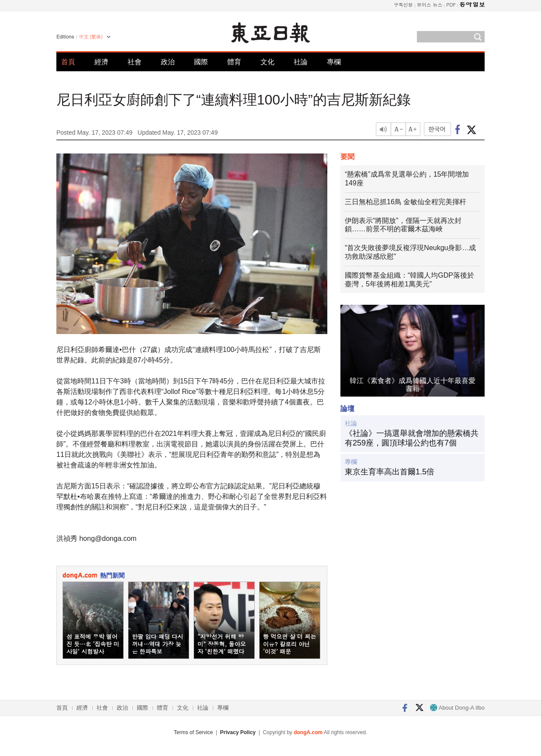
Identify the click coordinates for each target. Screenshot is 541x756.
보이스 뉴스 (430, 5)
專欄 (334, 62)
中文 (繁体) (91, 37)
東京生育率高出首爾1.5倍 (390, 472)
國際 (201, 62)
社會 (135, 62)
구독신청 (403, 5)
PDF (451, 5)
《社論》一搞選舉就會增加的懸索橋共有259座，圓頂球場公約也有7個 (412, 438)
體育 (234, 62)
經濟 (101, 62)
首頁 (68, 62)
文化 (267, 62)
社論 (301, 62)
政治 (168, 62)
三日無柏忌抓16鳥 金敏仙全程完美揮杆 (406, 202)
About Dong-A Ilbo (457, 708)
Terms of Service (193, 732)
